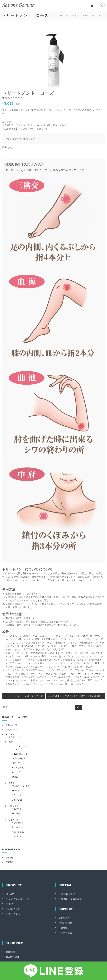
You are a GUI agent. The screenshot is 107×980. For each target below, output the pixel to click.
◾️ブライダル (13, 914)
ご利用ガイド (65, 918)
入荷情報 (9, 862)
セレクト (16, 791)
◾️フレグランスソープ (17, 899)
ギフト (12, 783)
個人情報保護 (12, 957)
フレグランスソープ (18, 746)
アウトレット (15, 737)
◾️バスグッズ (13, 909)
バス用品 (16, 813)
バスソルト (14, 806)
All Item (10, 894)
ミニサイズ (17, 749)
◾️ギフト (10, 904)
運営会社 (10, 952)
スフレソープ (11, 725)
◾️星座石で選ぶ (67, 894)
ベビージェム (18, 763)
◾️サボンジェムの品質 (70, 899)
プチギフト (17, 836)
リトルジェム (18, 768)
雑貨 (11, 742)
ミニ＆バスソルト (20, 754)
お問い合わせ (65, 923)
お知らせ (9, 857)
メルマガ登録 (65, 933)
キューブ (16, 772)
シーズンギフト (12, 730)
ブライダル (14, 820)
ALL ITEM (10, 734)
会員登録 (63, 928)
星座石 (15, 777)
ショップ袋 (17, 800)
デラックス (17, 795)
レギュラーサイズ (20, 758)
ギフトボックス (19, 823)
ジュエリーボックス (21, 786)
